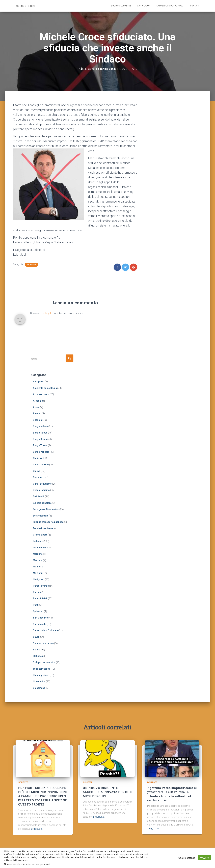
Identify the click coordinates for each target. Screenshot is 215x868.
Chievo (37, 471)
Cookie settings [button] (187, 858)
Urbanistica (39, 682)
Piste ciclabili (40, 599)
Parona (37, 592)
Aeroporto (39, 382)
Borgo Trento (40, 445)
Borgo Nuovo (40, 433)
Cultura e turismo (42, 484)
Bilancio (37, 420)
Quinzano (38, 611)
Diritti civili (39, 496)
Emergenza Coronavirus (46, 509)
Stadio (37, 650)
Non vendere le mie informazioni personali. (27, 864)
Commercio (40, 477)
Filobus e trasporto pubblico (48, 522)
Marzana (38, 554)
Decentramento (41, 490)
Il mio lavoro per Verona (170, 6)
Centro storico (41, 465)
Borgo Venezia (41, 452)
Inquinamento (40, 548)
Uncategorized (41, 675)
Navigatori (39, 579)
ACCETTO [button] (204, 858)
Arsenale (38, 401)
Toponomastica (41, 669)
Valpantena (39, 688)
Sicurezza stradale (43, 643)
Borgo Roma (40, 439)
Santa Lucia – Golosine (45, 630)
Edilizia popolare (42, 503)
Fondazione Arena (43, 528)
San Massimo (40, 618)
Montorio (38, 567)
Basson (37, 413)
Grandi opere (40, 535)
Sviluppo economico (44, 662)
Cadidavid (39, 458)
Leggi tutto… (37, 830)
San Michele (40, 624)
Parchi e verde (41, 586)
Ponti (36, 605)
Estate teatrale (41, 516)
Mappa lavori (144, 6)
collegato (47, 313)
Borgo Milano (40, 426)
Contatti (195, 6)
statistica (38, 656)
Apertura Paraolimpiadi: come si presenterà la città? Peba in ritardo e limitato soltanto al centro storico (172, 796)
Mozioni (37, 573)
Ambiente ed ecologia (45, 388)
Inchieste (32, 265)
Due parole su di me (121, 6)
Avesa (36, 407)
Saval (36, 637)
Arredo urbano (41, 394)
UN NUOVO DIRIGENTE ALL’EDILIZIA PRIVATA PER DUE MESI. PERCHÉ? (107, 794)
